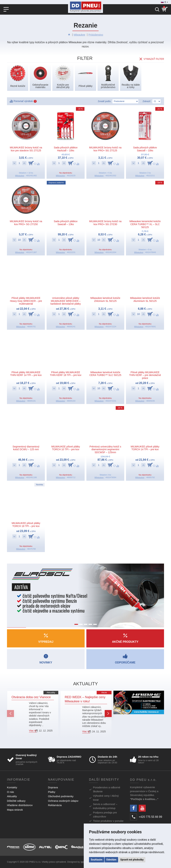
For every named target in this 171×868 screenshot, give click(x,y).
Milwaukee (79, 35)
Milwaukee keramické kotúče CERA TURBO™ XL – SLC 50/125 (145, 224)
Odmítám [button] (111, 860)
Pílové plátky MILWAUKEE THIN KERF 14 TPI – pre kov (26, 374)
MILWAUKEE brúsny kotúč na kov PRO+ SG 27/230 (105, 223)
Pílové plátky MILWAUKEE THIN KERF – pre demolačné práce (145, 375)
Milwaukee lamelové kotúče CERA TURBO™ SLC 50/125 (105, 374)
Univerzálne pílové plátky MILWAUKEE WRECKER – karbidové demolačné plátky (66, 301)
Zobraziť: (147, 101)
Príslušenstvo (96, 35)
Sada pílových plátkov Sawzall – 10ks (145, 149)
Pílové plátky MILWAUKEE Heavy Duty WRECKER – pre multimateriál (26, 301)
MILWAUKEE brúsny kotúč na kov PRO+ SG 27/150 (26, 223)
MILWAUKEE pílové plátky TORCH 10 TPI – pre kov (66, 448)
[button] (10, 714)
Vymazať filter (154, 59)
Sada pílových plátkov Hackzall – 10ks (66, 149)
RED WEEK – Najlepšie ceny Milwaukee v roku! (85, 699)
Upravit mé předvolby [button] (132, 860)
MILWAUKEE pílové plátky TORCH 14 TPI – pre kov (145, 448)
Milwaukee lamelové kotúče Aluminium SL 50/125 (145, 299)
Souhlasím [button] (97, 860)
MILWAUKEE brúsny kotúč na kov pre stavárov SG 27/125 (26, 149)
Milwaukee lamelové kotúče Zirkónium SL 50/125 (105, 299)
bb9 (83, 862)
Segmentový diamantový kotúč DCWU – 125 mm (26, 448)
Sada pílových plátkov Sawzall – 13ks (66, 223)
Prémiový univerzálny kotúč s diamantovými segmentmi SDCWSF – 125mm (105, 450)
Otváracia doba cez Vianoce (31, 697)
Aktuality (51, 692)
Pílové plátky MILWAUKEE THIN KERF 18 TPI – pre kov (66, 374)
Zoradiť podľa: (104, 101)
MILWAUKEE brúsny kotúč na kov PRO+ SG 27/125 (105, 149)
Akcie (104, 692)
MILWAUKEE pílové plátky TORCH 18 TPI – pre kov (26, 525)
